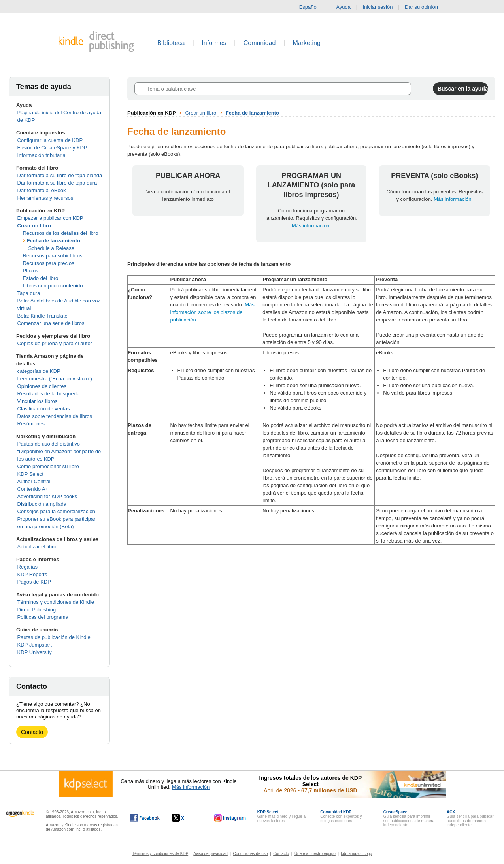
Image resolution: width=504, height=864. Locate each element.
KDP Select (30, 474)
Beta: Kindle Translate (42, 316)
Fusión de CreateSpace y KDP (52, 148)
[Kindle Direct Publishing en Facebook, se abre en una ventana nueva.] (145, 818)
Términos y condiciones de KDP (160, 854)
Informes (214, 43)
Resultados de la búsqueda (49, 394)
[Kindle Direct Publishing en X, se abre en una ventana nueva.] (186, 818)
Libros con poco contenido (53, 286)
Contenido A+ (33, 489)
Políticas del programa (43, 617)
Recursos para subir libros (53, 256)
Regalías (27, 567)
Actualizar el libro (37, 547)
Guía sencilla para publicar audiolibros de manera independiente (470, 819)
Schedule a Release (51, 248)
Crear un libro (34, 226)
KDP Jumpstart (35, 645)
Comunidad (260, 43)
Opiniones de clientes (42, 386)
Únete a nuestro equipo (315, 854)
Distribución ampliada (42, 504)
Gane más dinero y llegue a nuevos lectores (281, 816)
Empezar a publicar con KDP (50, 218)
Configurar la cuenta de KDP (50, 140)
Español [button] (312, 7)
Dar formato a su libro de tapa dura (57, 183)
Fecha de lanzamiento (54, 241)
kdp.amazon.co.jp (357, 854)
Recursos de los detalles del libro (61, 233)
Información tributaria (42, 155)
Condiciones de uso (251, 854)
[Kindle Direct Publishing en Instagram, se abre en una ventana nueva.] (230, 818)
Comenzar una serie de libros (51, 323)
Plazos (31, 271)
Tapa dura (29, 293)
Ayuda (343, 7)
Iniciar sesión (378, 7)
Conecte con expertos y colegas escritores (341, 816)
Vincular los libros (38, 401)
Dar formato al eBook (42, 190)
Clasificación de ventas (44, 409)
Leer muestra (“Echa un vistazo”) (55, 379)
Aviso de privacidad (210, 854)
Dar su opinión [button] (425, 7)
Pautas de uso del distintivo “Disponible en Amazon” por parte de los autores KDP (59, 451)
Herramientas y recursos (45, 198)
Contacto (32, 732)
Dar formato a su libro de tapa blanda (60, 175)
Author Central (34, 481)
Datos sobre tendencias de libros (55, 416)
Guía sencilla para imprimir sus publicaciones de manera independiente (409, 819)
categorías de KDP (39, 371)
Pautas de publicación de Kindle (54, 637)
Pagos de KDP (34, 582)
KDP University (35, 652)
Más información (311, 226)
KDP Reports (32, 574)
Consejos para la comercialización (56, 511)
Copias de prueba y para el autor (55, 343)
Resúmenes (31, 424)
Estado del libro (41, 278)
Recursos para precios (49, 263)
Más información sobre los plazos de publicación (212, 312)
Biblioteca (171, 43)
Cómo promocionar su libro (48, 466)
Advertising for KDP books (47, 496)
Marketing (307, 43)
